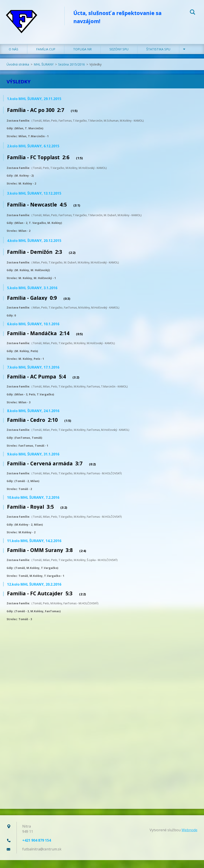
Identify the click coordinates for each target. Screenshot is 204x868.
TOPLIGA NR (82, 57)
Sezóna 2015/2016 (71, 72)
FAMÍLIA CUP (46, 57)
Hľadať (193, 13)
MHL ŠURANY (44, 72)
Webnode (189, 838)
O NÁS (14, 57)
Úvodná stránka (18, 72)
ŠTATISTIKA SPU (158, 57)
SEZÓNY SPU (119, 57)
